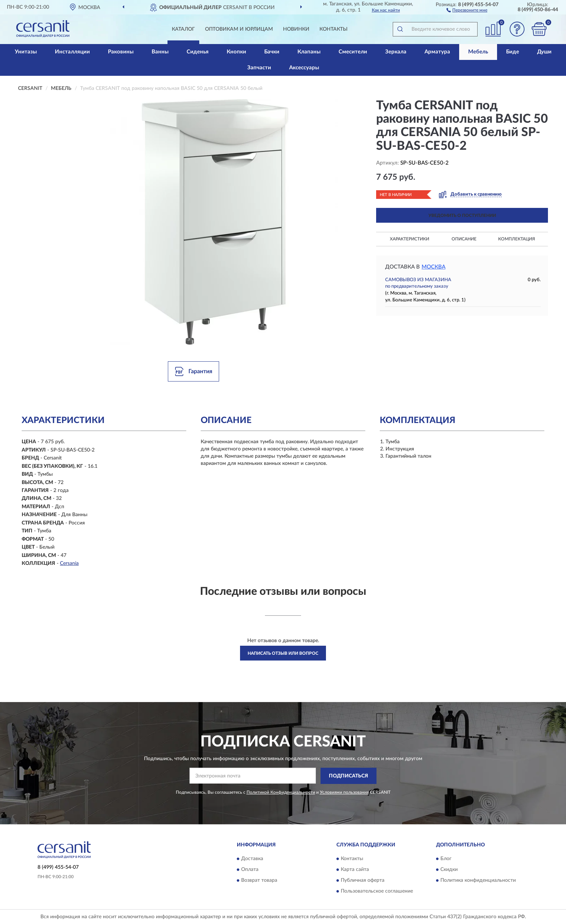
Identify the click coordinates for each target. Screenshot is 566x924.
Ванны (160, 52)
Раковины (121, 52)
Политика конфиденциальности (478, 881)
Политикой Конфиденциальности (281, 792)
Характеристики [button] (410, 239)
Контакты (334, 29)
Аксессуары (304, 68)
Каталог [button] (183, 29)
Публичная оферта (363, 881)
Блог (446, 859)
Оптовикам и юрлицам (239, 29)
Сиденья (198, 52)
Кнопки (236, 52)
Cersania (69, 563)
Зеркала (396, 52)
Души (544, 52)
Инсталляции (72, 52)
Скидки (449, 870)
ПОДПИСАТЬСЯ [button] (349, 776)
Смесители (353, 52)
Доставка (252, 859)
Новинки (296, 29)
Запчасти (259, 68)
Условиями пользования (344, 792)
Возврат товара (259, 881)
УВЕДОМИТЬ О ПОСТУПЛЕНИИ (462, 215)
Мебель (478, 52)
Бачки (272, 52)
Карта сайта (355, 870)
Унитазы (26, 52)
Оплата (250, 870)
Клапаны (309, 52)
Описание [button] (464, 239)
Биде (513, 52)
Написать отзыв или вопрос (283, 653)
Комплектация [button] (517, 239)
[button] (467, 10)
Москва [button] (434, 267)
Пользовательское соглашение (377, 892)
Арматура (437, 52)
